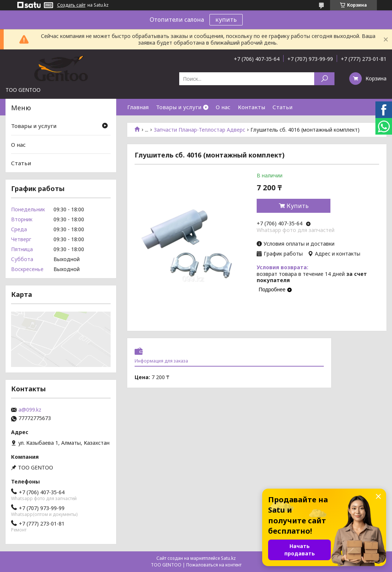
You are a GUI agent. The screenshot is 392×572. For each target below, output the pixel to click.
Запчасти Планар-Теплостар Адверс (200, 130)
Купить (298, 206)
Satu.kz (228, 558)
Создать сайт (71, 5)
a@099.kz (30, 410)
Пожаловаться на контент (214, 565)
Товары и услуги (179, 107)
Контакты (251, 107)
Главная (138, 107)
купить (226, 20)
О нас (223, 107)
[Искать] (324, 79)
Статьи (282, 107)
